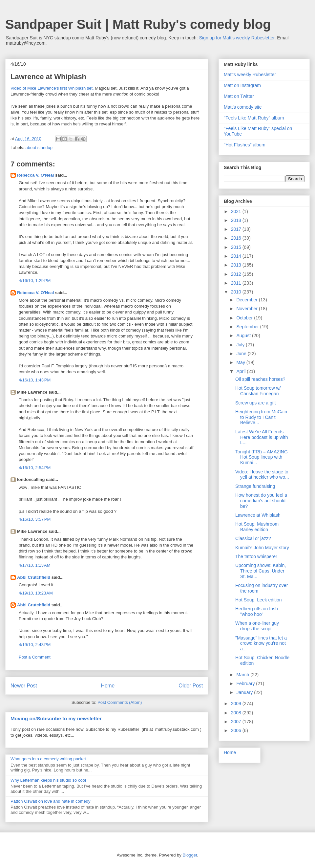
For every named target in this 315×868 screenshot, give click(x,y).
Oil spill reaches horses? (260, 379)
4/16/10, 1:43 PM (35, 380)
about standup (39, 148)
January (245, 692)
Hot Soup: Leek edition (259, 600)
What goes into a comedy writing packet (48, 759)
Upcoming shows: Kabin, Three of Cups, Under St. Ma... (261, 571)
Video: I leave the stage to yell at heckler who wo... (262, 475)
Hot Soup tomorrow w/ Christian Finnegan (258, 391)
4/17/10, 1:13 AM (35, 565)
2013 (237, 265)
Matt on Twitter (239, 96)
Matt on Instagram (242, 85)
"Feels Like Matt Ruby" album (254, 118)
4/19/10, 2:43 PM (35, 645)
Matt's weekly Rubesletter (250, 75)
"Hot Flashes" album (245, 145)
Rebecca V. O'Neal (35, 175)
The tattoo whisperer (256, 556)
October (245, 318)
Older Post (191, 686)
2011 (237, 283)
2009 (237, 704)
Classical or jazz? (253, 538)
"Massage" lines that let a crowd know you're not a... (261, 643)
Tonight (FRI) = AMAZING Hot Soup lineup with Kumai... (262, 457)
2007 (237, 722)
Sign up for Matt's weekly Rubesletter (237, 38)
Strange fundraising (255, 486)
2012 (237, 274)
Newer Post (24, 686)
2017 (237, 229)
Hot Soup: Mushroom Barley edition (257, 527)
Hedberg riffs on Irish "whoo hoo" (257, 611)
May (241, 362)
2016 (237, 238)
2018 (237, 220)
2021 (237, 211)
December (247, 300)
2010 (237, 292)
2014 (237, 256)
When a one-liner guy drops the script (257, 626)
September (248, 327)
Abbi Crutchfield (34, 577)
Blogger (190, 855)
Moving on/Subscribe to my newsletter (56, 718)
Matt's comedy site (243, 107)
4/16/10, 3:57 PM (35, 519)
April (241, 371)
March (243, 675)
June (242, 354)
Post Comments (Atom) (120, 702)
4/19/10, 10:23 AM (36, 593)
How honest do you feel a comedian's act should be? (261, 501)
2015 (237, 247)
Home (108, 686)
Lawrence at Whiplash (258, 515)
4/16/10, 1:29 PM (35, 281)
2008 (237, 713)
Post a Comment (35, 657)
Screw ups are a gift (256, 403)
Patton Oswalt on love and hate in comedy (51, 801)
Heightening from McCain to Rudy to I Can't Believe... (261, 417)
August (244, 336)
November (247, 309)
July (241, 345)
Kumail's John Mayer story (262, 548)
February (246, 684)
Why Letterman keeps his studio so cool (48, 780)
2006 (237, 730)
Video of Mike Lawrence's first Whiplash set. (52, 88)
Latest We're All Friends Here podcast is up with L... (262, 437)
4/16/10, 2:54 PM (35, 468)
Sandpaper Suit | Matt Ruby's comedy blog (138, 24)
